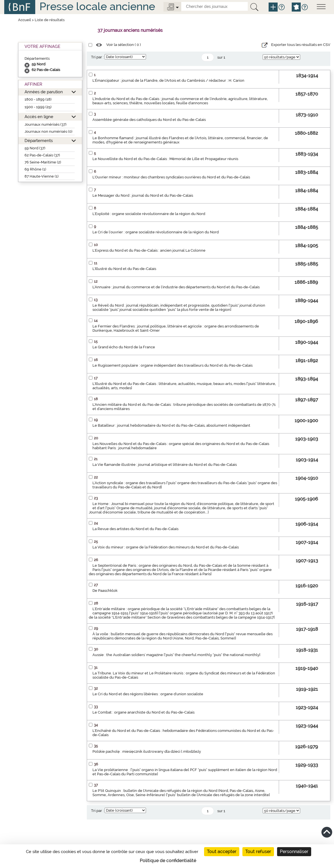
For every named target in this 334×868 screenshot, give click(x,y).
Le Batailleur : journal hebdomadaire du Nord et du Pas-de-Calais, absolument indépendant (171, 425)
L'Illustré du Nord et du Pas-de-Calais (124, 269)
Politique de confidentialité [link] (168, 861)
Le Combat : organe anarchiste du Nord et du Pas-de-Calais (143, 712)
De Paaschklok (105, 591)
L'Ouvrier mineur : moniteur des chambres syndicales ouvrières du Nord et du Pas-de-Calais (171, 177)
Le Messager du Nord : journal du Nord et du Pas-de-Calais (143, 195)
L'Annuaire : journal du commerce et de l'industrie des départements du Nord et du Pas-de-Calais (176, 287)
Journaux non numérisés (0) (48, 131)
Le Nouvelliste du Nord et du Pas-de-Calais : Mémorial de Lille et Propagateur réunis (165, 159)
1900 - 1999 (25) (38, 107)
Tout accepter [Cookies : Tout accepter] (222, 852)
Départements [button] (39, 140)
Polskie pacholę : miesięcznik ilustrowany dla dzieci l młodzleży (147, 751)
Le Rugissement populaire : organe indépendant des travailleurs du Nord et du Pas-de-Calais (172, 365)
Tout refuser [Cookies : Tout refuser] (258, 852)
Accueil (25, 20)
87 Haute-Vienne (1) (42, 176)
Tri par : (97, 57)
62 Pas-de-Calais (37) (42, 155)
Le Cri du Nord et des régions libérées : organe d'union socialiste (148, 694)
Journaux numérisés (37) (46, 124)
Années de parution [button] (44, 92)
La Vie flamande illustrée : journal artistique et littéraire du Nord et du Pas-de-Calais (165, 465)
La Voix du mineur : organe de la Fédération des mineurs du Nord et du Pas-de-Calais (166, 547)
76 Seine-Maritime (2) (43, 162)
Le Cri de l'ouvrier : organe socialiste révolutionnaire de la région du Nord (156, 232)
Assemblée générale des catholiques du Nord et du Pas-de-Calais (149, 120)
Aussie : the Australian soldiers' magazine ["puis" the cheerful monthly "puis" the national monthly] (176, 655)
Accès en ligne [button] (39, 117)
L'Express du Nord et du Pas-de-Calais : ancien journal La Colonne (149, 250)
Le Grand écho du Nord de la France (124, 347)
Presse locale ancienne (97, 6)
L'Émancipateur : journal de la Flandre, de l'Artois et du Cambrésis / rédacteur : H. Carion (168, 80)
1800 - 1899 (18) (38, 99)
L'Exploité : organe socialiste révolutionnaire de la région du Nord (149, 214)
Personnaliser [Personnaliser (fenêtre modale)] (294, 852)
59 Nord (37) (35, 148)
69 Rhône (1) (35, 169)
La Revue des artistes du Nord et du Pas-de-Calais (135, 529)
